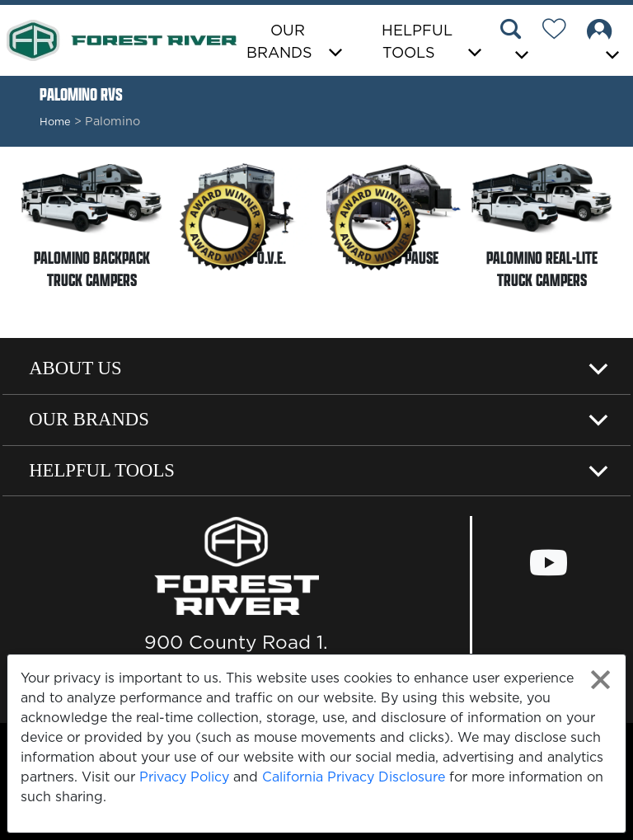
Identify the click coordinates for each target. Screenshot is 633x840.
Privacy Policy (184, 777)
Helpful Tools (102, 470)
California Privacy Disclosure (354, 777)
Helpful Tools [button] (417, 41)
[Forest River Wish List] (560, 31)
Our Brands (89, 419)
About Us (75, 368)
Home (55, 121)
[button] (517, 42)
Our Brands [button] (279, 41)
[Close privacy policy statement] (600, 680)
